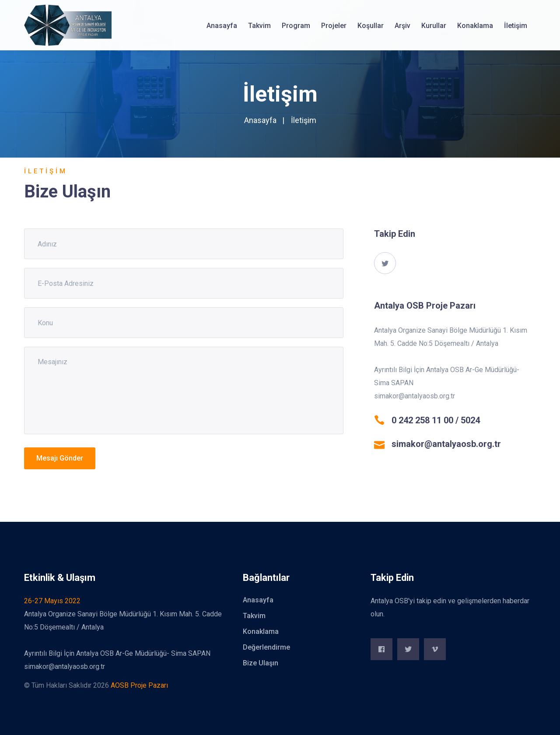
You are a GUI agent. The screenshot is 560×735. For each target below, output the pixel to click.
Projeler (334, 26)
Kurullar (434, 26)
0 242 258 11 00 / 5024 (436, 420)
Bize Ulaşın (261, 663)
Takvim (259, 26)
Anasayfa (222, 26)
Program (296, 26)
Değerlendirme (266, 647)
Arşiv (402, 26)
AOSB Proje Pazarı (139, 685)
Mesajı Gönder (60, 458)
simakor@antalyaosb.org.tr (446, 444)
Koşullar (371, 26)
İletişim (516, 26)
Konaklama (475, 26)
